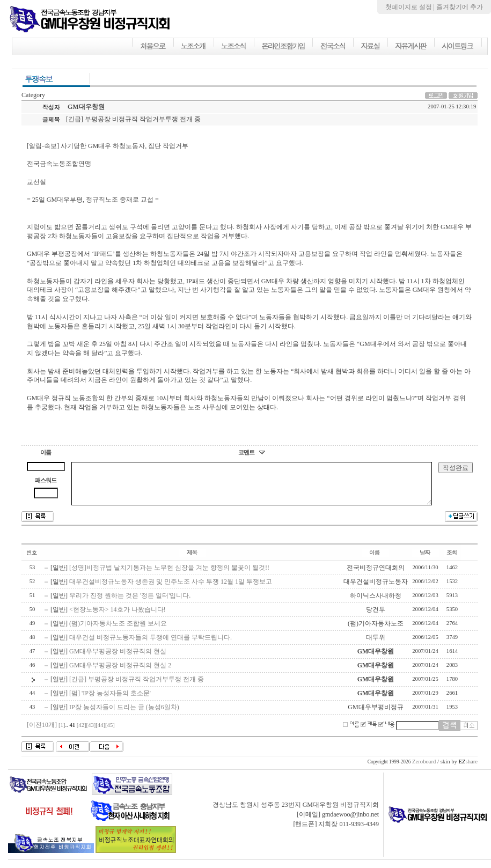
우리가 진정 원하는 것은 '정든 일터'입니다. (130, 604)
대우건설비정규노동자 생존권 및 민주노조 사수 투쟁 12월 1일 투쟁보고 (171, 590)
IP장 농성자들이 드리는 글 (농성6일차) (124, 715)
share (468, 770)
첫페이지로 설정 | (411, 7)
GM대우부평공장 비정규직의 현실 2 (120, 673)
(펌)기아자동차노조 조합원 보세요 (118, 631)
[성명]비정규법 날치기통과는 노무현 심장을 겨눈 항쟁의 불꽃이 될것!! (169, 576)
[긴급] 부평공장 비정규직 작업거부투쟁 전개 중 (137, 687)
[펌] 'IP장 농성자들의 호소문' (110, 701)
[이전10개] (42, 733)
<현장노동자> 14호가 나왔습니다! (118, 617)
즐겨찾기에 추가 (460, 7)
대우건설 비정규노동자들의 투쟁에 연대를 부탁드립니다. (151, 645)
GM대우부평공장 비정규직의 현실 (118, 659)
